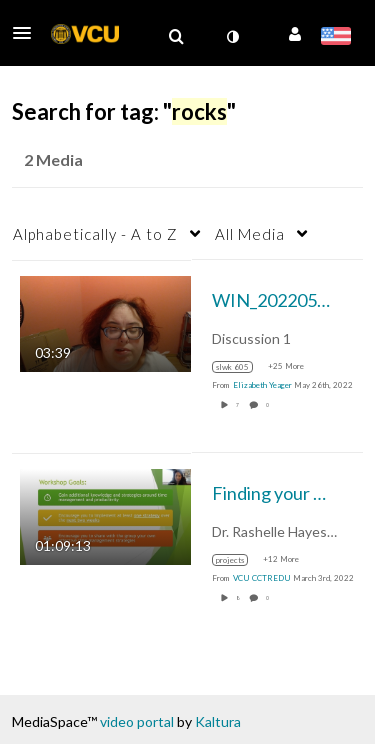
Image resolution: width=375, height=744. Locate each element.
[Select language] (335, 38)
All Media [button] (250, 234)
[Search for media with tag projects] (237, 560)
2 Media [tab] (53, 159)
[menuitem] (176, 37)
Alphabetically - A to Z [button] (95, 234)
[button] (28, 33)
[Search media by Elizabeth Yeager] (262, 385)
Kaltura (218, 721)
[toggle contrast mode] (232, 37)
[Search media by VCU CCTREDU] (262, 578)
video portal (137, 721)
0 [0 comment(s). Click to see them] (268, 405)
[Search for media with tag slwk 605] (240, 367)
